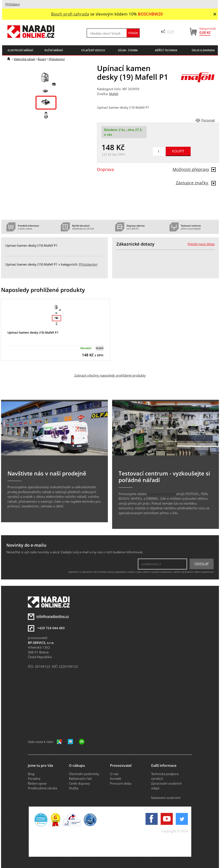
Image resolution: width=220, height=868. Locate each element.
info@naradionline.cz (53, 616)
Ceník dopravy (79, 783)
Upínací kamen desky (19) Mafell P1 (33, 332)
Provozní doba (121, 783)
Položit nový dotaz (201, 244)
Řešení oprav (37, 783)
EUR (171, 32)
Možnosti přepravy (194, 169)
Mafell (114, 94)
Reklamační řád (80, 778)
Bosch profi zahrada (70, 14)
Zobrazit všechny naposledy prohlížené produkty (110, 375)
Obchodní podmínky (84, 774)
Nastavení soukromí (166, 798)
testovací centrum (161, 494)
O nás (114, 774)
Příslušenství (57, 59)
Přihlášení (13, 4)
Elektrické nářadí (24, 59)
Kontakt (116, 778)
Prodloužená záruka (42, 788)
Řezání (42, 59)
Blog (31, 774)
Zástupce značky (196, 183)
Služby (74, 788)
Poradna (34, 778)
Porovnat (208, 120)
